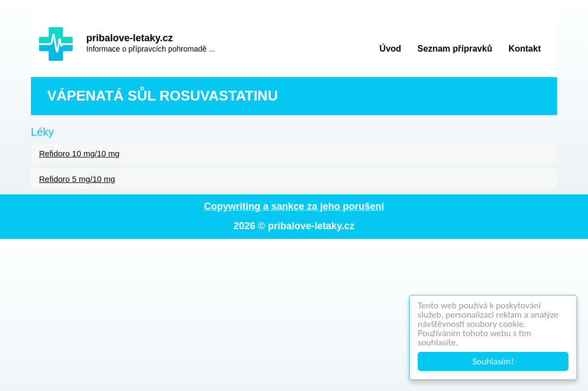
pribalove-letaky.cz (130, 38)
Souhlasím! (493, 361)
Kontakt (525, 49)
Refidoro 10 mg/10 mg (79, 153)
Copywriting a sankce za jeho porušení (294, 206)
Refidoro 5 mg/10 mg (77, 179)
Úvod (391, 49)
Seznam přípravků (455, 49)
